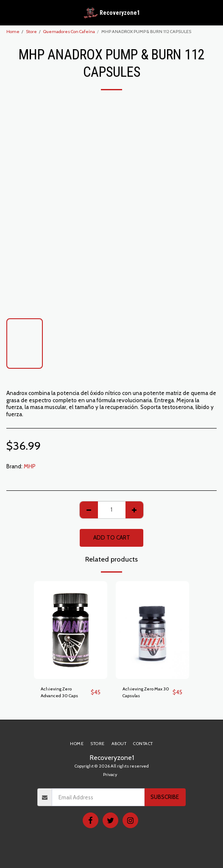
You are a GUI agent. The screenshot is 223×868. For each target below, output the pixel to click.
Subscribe (165, 797)
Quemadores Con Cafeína (69, 32)
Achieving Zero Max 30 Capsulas (146, 692)
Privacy (110, 775)
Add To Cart (112, 537)
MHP (30, 466)
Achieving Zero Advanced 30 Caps (59, 692)
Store (31, 32)
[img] (71, 630)
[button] (9, 12)
